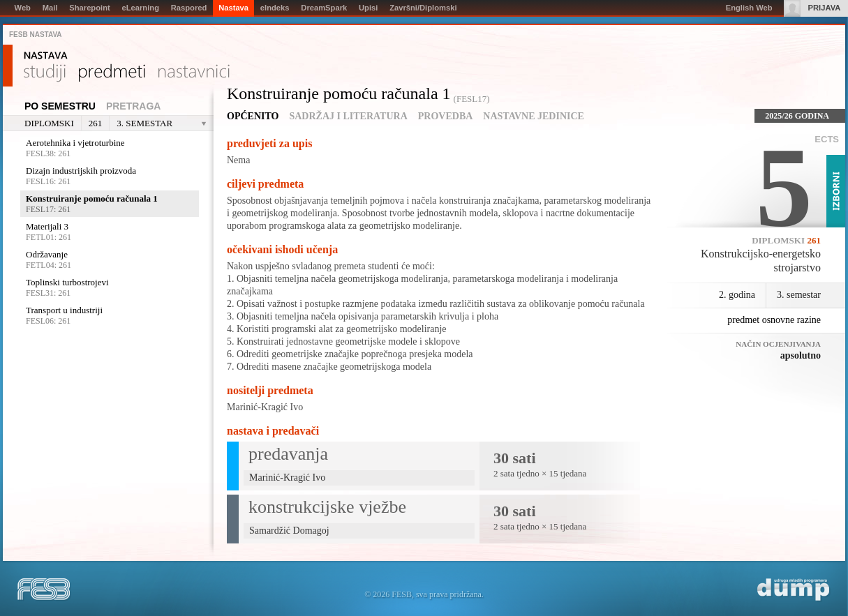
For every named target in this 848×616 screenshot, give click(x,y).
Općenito (253, 116)
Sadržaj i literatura (348, 116)
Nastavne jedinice (534, 116)
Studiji (45, 73)
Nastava (46, 56)
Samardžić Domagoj (289, 531)
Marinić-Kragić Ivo (265, 407)
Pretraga (134, 106)
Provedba (446, 116)
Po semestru (60, 106)
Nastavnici (194, 73)
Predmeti (112, 73)
